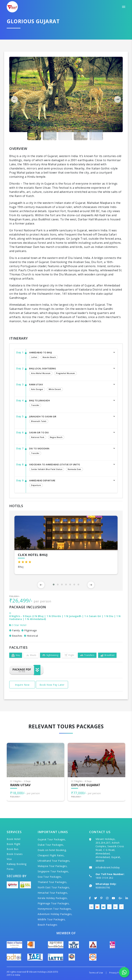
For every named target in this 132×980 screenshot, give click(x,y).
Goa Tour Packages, (50, 877)
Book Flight (14, 844)
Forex (10, 869)
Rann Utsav (70, 388)
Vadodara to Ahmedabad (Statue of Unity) (70, 468)
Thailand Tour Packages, (52, 882)
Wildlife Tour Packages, (52, 919)
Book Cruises (15, 854)
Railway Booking (17, 864)
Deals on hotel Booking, (52, 850)
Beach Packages (47, 925)
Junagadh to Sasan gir (70, 420)
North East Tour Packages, (54, 887)
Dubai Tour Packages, (51, 845)
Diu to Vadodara (70, 452)
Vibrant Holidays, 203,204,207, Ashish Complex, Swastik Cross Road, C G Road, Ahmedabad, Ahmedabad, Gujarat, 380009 (110, 850)
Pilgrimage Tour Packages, (54, 903)
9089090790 (103, 888)
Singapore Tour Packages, (53, 871)
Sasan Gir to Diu (70, 436)
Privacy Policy (116, 973)
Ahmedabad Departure (70, 484)
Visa (9, 859)
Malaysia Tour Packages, (53, 866)
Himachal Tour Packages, (53, 893)
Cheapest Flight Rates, (51, 855)
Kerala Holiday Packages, (53, 898)
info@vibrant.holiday (108, 867)
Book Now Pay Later (52, 685)
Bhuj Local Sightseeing (70, 372)
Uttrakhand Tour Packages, (54, 861)
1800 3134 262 (104, 878)
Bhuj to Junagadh (70, 404)
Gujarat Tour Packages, (52, 839)
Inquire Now (22, 685)
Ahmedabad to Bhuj (70, 356)
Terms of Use (96, 973)
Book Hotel (13, 839)
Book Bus (13, 849)
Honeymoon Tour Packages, (55, 909)
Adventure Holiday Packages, (55, 914)
